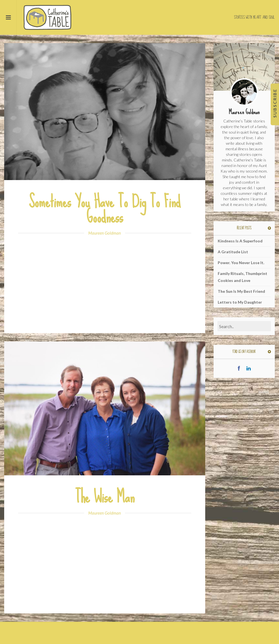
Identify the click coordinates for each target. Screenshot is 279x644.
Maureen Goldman (105, 233)
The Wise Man (105, 497)
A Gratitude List (233, 252)
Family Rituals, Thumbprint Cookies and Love (243, 277)
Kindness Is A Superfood (240, 241)
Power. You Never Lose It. (241, 263)
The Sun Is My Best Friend (241, 291)
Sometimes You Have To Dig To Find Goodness (105, 209)
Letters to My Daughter (240, 302)
